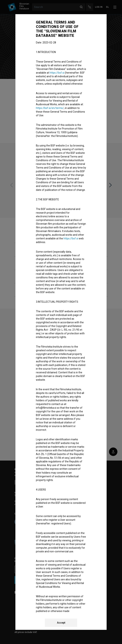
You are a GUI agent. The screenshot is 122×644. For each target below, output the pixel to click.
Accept (61, 623)
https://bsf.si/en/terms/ (50, 108)
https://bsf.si (57, 73)
